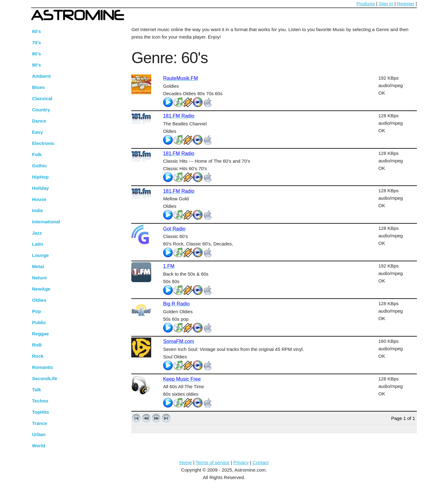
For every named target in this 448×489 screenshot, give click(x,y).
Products (366, 4)
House (39, 199)
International (46, 222)
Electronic (43, 143)
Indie (37, 210)
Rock (38, 356)
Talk (37, 390)
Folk (37, 154)
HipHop (40, 177)
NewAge (41, 289)
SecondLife (45, 378)
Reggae (40, 334)
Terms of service (213, 462)
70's (37, 42)
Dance (39, 121)
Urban (39, 434)
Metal (38, 266)
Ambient (41, 76)
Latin (38, 244)
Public (39, 322)
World (39, 446)
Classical (42, 98)
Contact (261, 462)
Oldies (39, 300)
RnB (37, 345)
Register (406, 4)
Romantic (43, 367)
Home (186, 462)
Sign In (386, 4)
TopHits (41, 412)
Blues (38, 87)
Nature (40, 278)
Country (41, 110)
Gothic (40, 166)
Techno (40, 401)
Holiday (40, 188)
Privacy (241, 462)
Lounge (40, 255)
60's (37, 31)
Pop (36, 311)
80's (37, 54)
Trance (40, 423)
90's (37, 65)
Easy (37, 132)
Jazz (37, 233)
